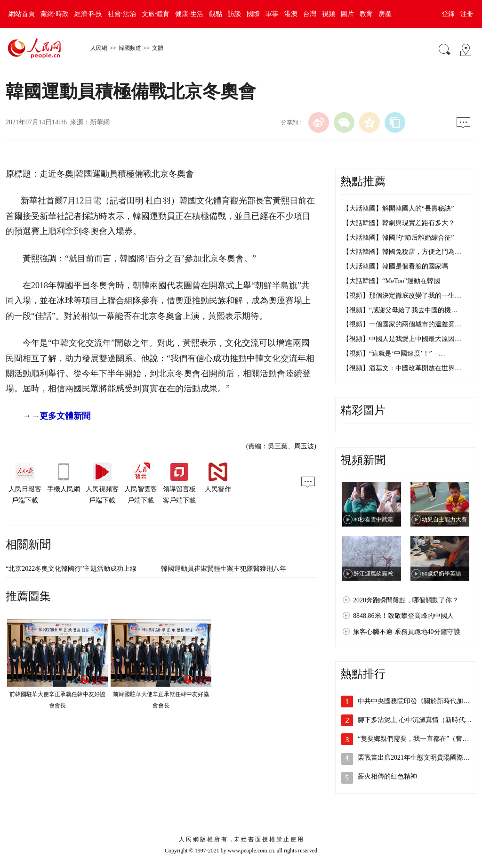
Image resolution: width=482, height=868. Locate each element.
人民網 (99, 48)
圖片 (347, 14)
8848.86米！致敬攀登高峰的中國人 (403, 616)
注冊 (467, 14)
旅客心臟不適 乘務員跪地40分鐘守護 (407, 632)
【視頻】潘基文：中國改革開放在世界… (402, 368)
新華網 (100, 122)
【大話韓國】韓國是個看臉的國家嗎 (395, 266)
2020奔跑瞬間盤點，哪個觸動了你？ (406, 600)
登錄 (448, 14)
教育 (366, 14)
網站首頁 (22, 14)
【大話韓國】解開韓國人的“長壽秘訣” (398, 208)
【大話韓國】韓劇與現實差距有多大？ (399, 223)
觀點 (216, 14)
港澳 (291, 14)
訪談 (234, 14)
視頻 (329, 14)
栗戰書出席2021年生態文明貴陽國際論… (417, 758)
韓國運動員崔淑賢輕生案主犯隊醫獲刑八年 (224, 569)
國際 (253, 14)
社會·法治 (122, 14)
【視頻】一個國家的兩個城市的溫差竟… (402, 324)
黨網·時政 (55, 14)
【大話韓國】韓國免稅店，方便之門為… (402, 252)
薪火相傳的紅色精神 (387, 776)
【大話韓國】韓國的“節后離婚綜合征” (398, 238)
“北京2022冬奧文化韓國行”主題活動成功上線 (71, 569)
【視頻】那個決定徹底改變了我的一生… (402, 296)
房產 (385, 14)
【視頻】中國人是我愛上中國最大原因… (402, 339)
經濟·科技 (88, 14)
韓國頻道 (130, 48)
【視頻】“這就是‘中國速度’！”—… (394, 353)
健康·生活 (189, 14)
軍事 (272, 14)
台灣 (310, 14)
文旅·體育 (156, 14)
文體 (158, 48)
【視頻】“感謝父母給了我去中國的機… (400, 310)
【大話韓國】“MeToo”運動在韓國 (391, 281)
